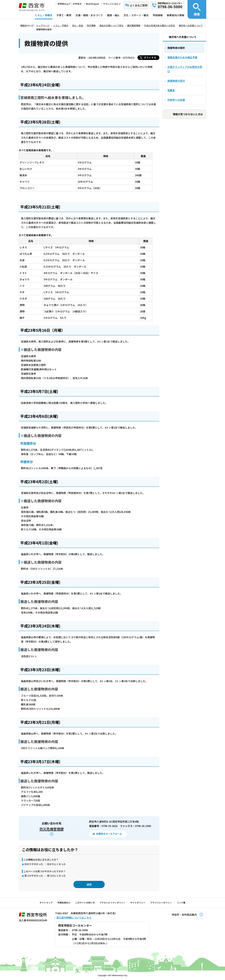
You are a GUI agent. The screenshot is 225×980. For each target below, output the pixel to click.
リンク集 (181, 903)
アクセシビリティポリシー (112, 903)
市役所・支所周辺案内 (184, 915)
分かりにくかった (56, 864)
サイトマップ (46, 903)
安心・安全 (78, 25)
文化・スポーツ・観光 (136, 15)
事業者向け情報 (175, 15)
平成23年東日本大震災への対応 (160, 25)
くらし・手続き (44, 15)
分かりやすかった (34, 864)
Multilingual (92, 4)
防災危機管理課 (52, 829)
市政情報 (158, 15)
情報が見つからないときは (188, 114)
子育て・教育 (64, 15)
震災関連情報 (134, 25)
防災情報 (91, 25)
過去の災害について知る (111, 25)
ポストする (150, 57)
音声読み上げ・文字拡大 (70, 4)
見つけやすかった (34, 876)
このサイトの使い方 (85, 903)
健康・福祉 (113, 15)
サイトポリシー (138, 903)
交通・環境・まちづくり (89, 15)
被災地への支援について (191, 25)
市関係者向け (64, 903)
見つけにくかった (56, 876)
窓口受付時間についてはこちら (74, 918)
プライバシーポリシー (161, 903)
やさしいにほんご (112, 4)
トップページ (43, 25)
